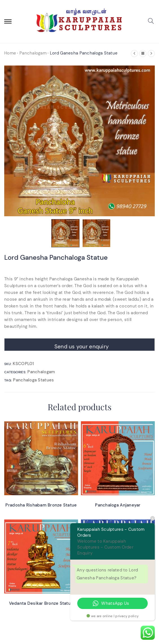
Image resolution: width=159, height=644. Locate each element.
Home (10, 53)
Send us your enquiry (82, 347)
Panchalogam (33, 53)
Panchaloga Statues (33, 380)
